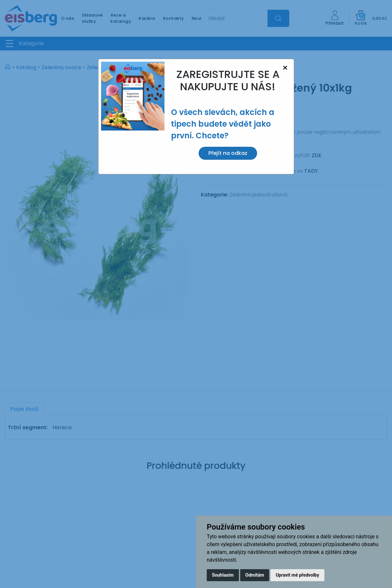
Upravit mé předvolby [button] (297, 575)
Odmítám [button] (255, 575)
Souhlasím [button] (223, 575)
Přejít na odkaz (228, 153)
